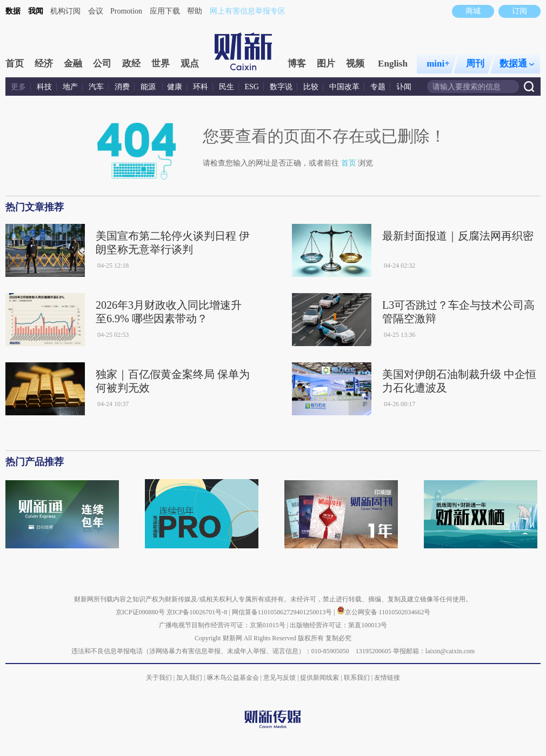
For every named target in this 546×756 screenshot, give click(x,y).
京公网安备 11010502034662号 (384, 612)
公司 (102, 64)
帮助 (195, 11)
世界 (161, 64)
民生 (227, 87)
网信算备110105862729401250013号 (283, 612)
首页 (15, 64)
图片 (326, 64)
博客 (297, 64)
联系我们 (357, 678)
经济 (44, 64)
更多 (18, 87)
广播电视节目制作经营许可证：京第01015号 (222, 625)
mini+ (438, 64)
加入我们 (189, 678)
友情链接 (387, 678)
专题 (378, 87)
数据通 (517, 64)
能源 (149, 87)
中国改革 (344, 87)
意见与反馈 (279, 678)
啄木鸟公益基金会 (234, 678)
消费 (122, 87)
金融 (73, 64)
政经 (131, 64)
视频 (355, 64)
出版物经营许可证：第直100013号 (338, 625)
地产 (70, 87)
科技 (44, 87)
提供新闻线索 (319, 678)
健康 (175, 87)
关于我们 (159, 678)
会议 (96, 11)
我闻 (36, 11)
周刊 (475, 64)
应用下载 (165, 11)
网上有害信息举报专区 (248, 11)
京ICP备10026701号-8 (198, 612)
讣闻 (404, 87)
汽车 (96, 87)
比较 (311, 87)
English (393, 64)
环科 (201, 87)
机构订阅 (65, 11)
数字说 (281, 87)
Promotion (126, 11)
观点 (190, 64)
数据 (13, 11)
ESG (252, 87)
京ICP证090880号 (140, 612)
